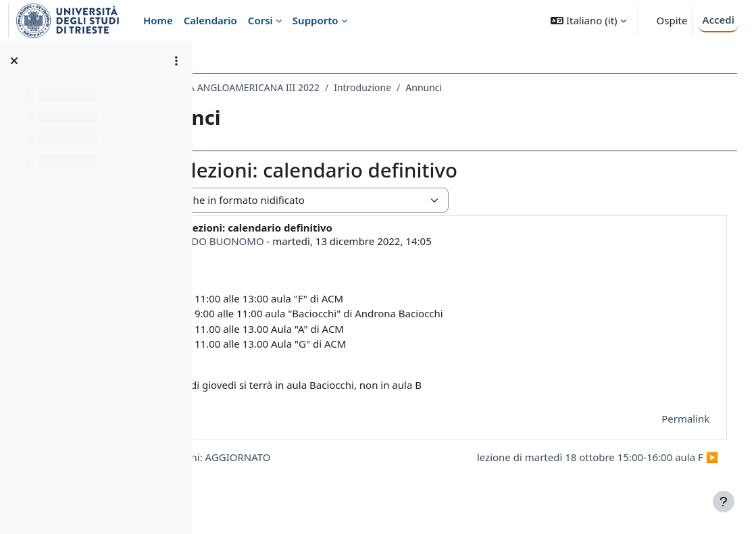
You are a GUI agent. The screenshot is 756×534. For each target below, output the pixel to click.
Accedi (718, 20)
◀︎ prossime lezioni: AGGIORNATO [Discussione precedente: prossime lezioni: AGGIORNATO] (309, 457)
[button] (588, 21)
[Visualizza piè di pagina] (724, 502)
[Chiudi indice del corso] (14, 61)
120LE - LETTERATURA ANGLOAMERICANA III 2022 (329, 87)
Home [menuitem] (158, 20)
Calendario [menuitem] (210, 20)
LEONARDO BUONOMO (328, 241)
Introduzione (483, 87)
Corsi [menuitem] (260, 20)
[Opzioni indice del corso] (176, 61)
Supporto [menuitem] (316, 20)
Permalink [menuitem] (666, 419)
